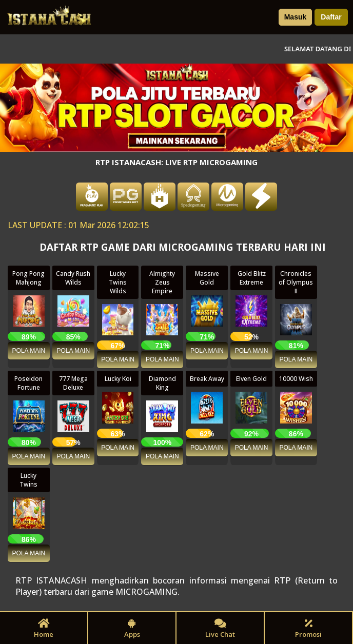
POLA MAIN (29, 351)
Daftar (331, 17)
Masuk (296, 17)
